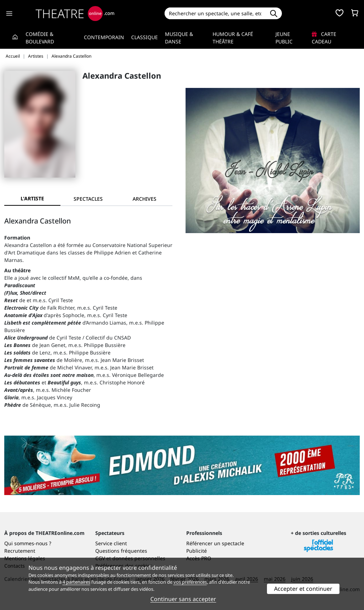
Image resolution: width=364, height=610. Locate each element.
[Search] (215, 13)
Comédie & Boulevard (40, 38)
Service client (111, 543)
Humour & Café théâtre (233, 38)
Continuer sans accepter (183, 599)
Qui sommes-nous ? (28, 543)
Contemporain (104, 37)
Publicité (197, 551)
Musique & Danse (179, 38)
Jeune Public (284, 38)
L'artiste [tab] (32, 198)
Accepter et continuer (303, 589)
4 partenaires (76, 582)
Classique (144, 37)
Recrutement (20, 551)
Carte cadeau (324, 38)
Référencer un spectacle (215, 543)
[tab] (89, 199)
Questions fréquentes (121, 551)
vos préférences (190, 582)
